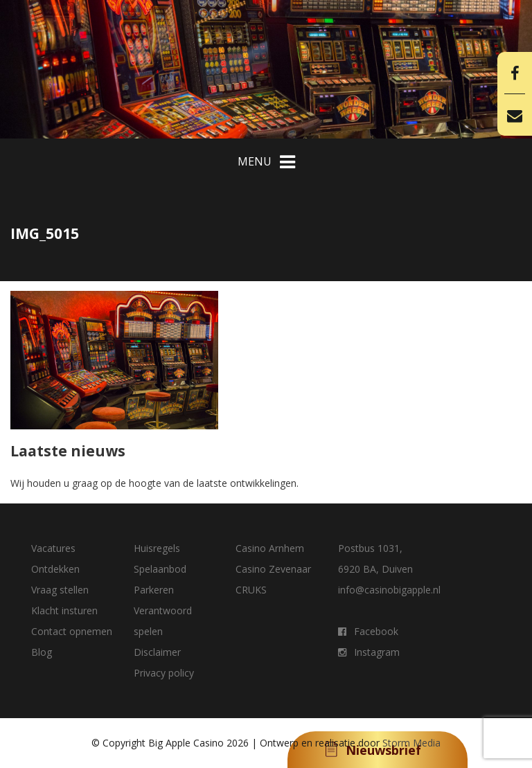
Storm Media (411, 743)
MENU (266, 162)
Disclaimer (157, 652)
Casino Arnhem (270, 548)
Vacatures (53, 548)
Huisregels (157, 548)
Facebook (368, 631)
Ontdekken (55, 569)
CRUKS (251, 590)
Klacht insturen (64, 610)
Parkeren (154, 590)
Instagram (369, 652)
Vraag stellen (60, 590)
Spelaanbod (160, 569)
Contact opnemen (72, 631)
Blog (42, 652)
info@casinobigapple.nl (389, 590)
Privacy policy (164, 673)
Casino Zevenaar (273, 569)
